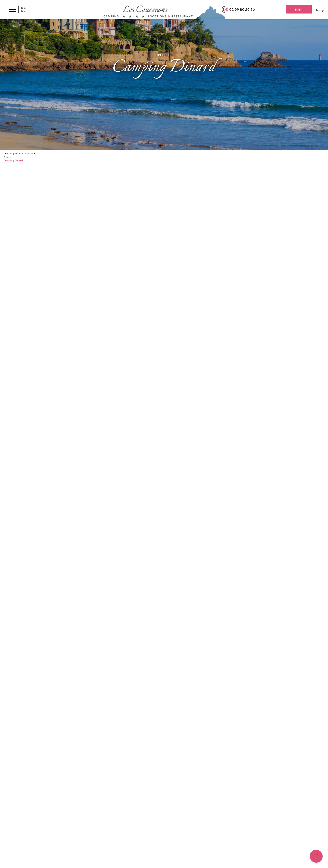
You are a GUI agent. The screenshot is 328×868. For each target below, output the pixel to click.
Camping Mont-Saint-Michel (20, 153)
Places (7, 157)
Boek (299, 9)
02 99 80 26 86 (242, 9)
